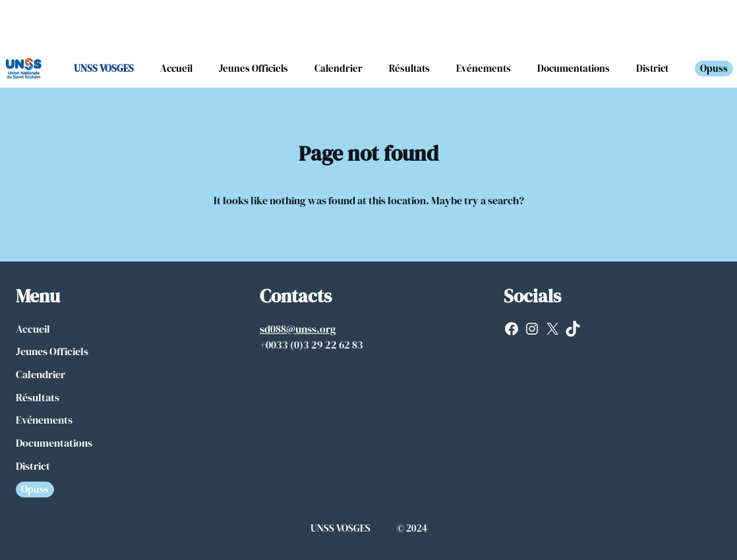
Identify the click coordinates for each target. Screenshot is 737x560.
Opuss (714, 68)
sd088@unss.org (298, 329)
